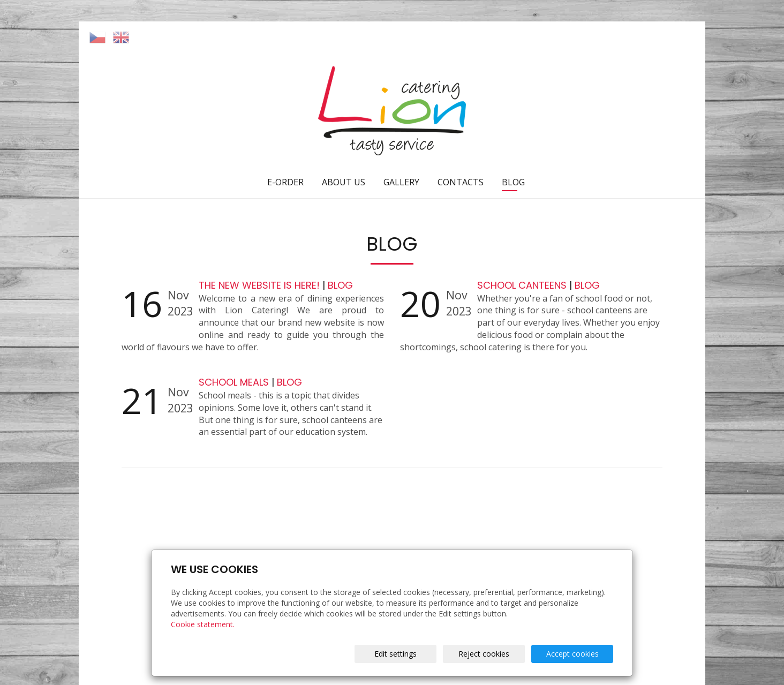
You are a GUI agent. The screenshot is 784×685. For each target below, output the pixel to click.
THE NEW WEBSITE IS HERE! (261, 285)
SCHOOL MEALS (235, 382)
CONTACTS (461, 182)
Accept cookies (572, 654)
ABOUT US (344, 182)
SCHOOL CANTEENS (523, 285)
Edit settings (395, 654)
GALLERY (401, 182)
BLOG (513, 182)
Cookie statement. (203, 624)
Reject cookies (484, 654)
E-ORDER (285, 182)
